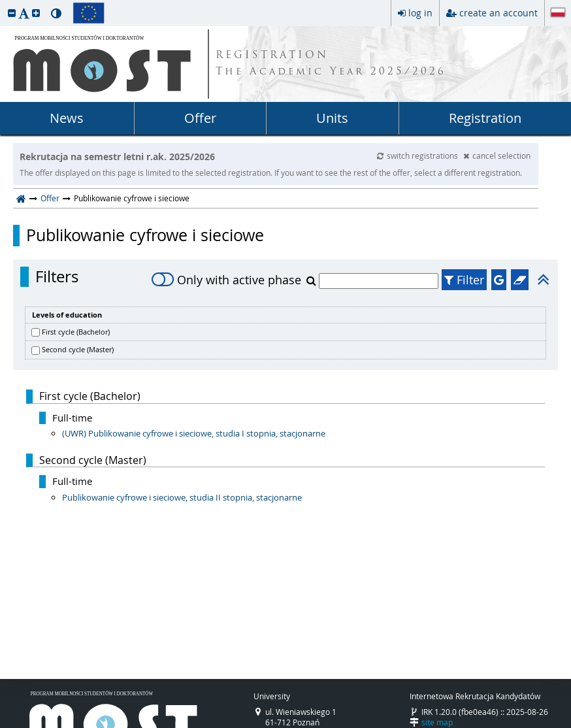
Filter (464, 280)
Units (332, 118)
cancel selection (497, 156)
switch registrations (418, 156)
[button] (12, 13)
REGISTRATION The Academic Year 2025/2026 (331, 64)
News (67, 118)
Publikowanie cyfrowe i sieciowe (145, 235)
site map (437, 722)
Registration (485, 118)
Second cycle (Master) (78, 349)
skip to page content (3, 3)
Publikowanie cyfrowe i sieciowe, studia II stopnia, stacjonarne (182, 497)
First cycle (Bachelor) (76, 332)
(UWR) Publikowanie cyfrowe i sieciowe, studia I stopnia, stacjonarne (194, 433)
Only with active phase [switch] (226, 280)
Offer (200, 118)
